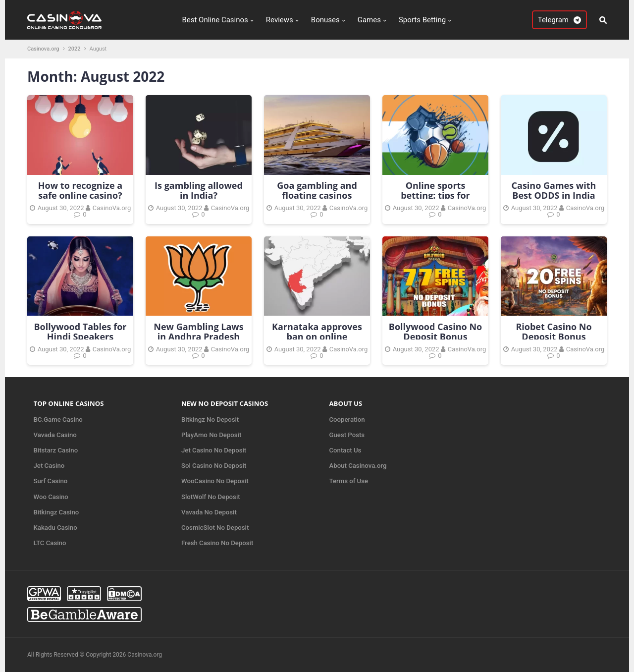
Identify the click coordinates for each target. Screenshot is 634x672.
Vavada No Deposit (209, 512)
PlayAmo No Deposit (211, 435)
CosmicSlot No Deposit (215, 528)
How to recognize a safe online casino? (80, 190)
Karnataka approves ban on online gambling (317, 336)
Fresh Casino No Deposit (217, 543)
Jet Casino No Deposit (214, 450)
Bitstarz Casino (56, 450)
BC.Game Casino (58, 420)
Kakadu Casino (55, 528)
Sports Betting (422, 20)
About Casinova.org (358, 466)
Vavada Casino (55, 435)
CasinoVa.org (112, 208)
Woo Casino (51, 497)
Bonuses (325, 20)
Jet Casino (49, 466)
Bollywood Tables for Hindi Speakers (80, 332)
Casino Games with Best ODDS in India (554, 190)
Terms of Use (349, 481)
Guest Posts (347, 435)
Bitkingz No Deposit (210, 420)
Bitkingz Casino (56, 512)
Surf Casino (51, 481)
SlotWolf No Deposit (211, 497)
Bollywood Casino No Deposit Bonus (435, 332)
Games (369, 20)
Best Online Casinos (215, 20)
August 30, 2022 (61, 208)
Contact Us (345, 450)
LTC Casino (50, 543)
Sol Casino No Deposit (214, 466)
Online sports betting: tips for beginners (435, 195)
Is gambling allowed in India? (199, 190)
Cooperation (347, 420)
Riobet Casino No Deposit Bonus (554, 332)
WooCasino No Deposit (215, 481)
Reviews (280, 20)
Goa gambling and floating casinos (317, 190)
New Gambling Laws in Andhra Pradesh (198, 332)
